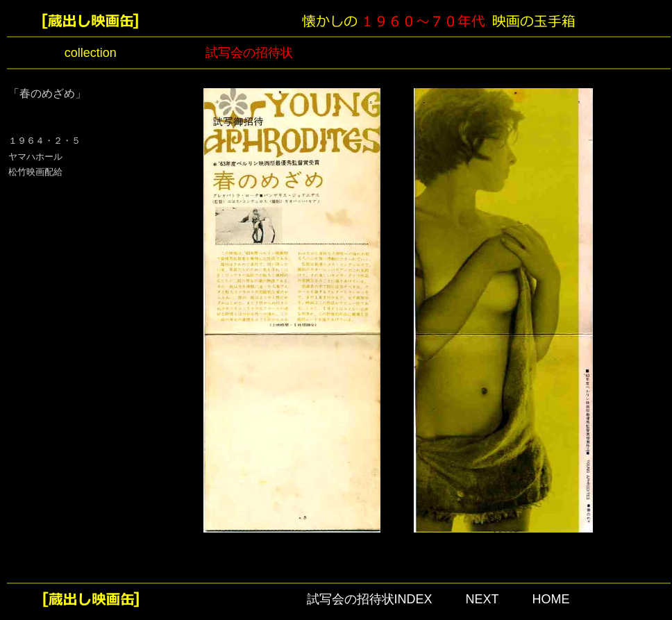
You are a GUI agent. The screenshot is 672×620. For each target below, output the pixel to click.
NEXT (482, 599)
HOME (551, 599)
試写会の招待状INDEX (370, 599)
